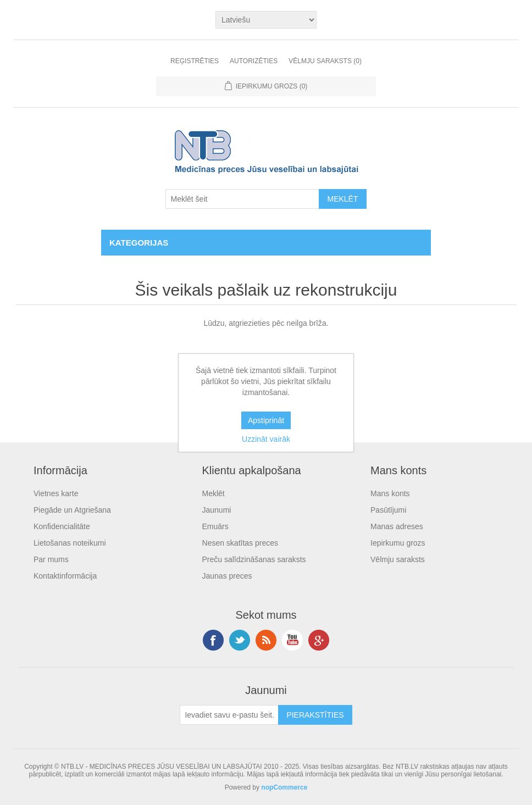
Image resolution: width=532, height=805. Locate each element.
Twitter (240, 640)
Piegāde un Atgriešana (72, 510)
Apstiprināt (266, 420)
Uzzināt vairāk (266, 439)
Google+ (319, 640)
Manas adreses (397, 526)
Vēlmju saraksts (398, 559)
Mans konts (390, 493)
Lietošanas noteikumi (70, 543)
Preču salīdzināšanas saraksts (254, 559)
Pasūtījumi (388, 510)
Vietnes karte (56, 493)
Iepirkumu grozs (398, 543)
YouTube (292, 640)
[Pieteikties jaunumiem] (229, 715)
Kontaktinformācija (65, 576)
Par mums (51, 559)
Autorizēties (254, 61)
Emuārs (215, 526)
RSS (266, 640)
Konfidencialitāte (62, 526)
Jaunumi (217, 510)
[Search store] (242, 199)
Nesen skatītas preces (240, 543)
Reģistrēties (195, 61)
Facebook (213, 640)
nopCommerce (284, 787)
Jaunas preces (227, 576)
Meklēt (214, 493)
